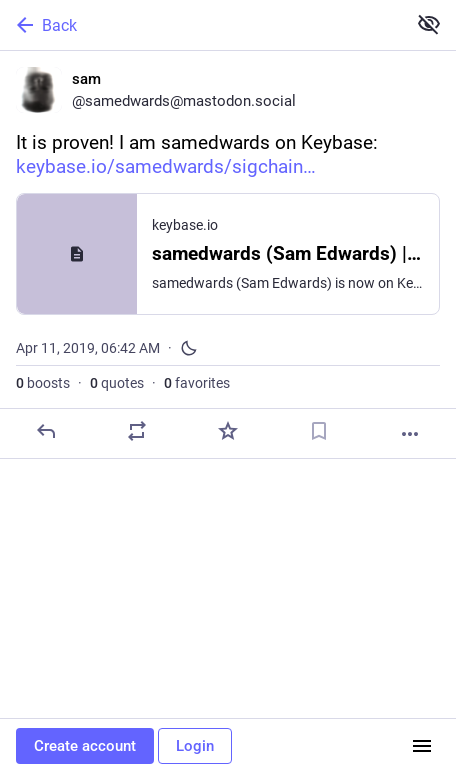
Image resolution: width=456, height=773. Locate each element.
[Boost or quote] (137, 431)
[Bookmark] (319, 431)
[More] (410, 434)
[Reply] (46, 431)
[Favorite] (228, 431)
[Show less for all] (429, 24)
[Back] (201, 25)
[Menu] (422, 746)
